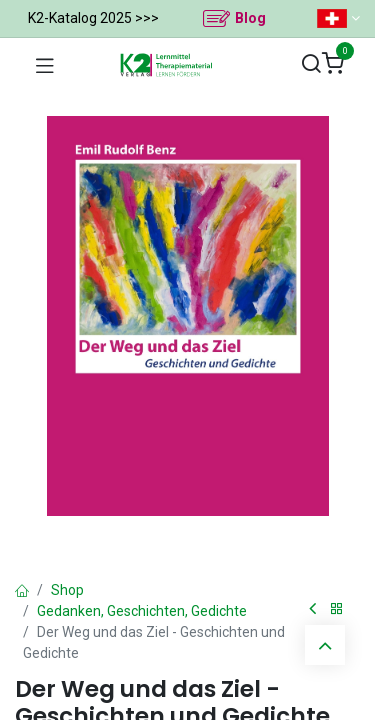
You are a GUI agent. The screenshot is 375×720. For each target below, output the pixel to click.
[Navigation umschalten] (45, 65)
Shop (67, 590)
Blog (250, 18)
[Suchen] (311, 64)
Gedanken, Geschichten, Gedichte (142, 611)
